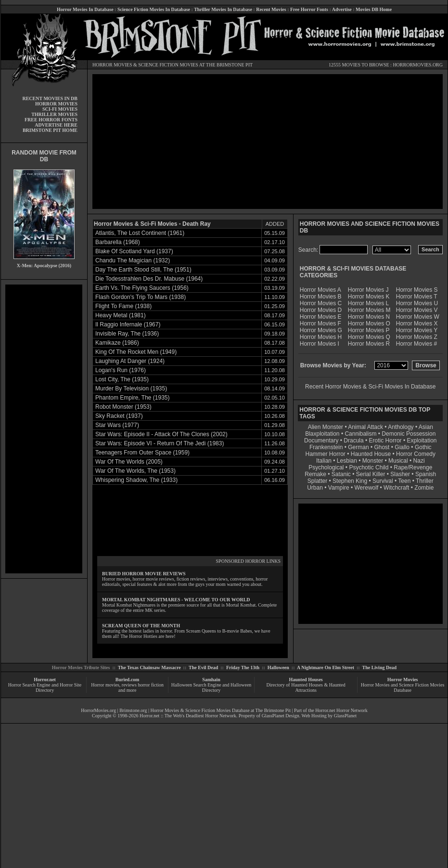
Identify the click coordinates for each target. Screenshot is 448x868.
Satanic (341, 474)
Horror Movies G (321, 330)
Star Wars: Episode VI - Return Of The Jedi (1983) (160, 443)
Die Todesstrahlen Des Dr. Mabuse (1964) (149, 279)
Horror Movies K (369, 297)
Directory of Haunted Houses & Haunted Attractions (306, 687)
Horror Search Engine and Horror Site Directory (45, 687)
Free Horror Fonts (309, 9)
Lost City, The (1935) (122, 379)
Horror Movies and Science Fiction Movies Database (403, 687)
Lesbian (348, 461)
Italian (324, 461)
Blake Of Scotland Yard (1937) (134, 251)
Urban (315, 488)
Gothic (423, 447)
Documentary (321, 440)
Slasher (400, 474)
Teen (404, 481)
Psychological (326, 467)
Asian (426, 427)
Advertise (342, 9)
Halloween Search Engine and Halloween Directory (211, 687)
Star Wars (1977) (117, 425)
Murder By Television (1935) (131, 389)
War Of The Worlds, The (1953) (135, 471)
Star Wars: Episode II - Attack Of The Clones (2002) (161, 434)
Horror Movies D (321, 310)
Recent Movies (271, 9)
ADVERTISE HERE (56, 125)
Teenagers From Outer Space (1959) (142, 453)
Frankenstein (326, 447)
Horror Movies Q (369, 337)
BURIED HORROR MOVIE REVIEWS (144, 574)
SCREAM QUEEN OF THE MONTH (141, 626)
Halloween (278, 667)
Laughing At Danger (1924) (130, 361)
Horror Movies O (369, 324)
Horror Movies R (369, 344)
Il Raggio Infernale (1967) (128, 324)
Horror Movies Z (417, 337)
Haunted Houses (306, 680)
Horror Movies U (417, 303)
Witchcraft (396, 488)
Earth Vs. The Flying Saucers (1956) (142, 288)
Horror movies (105, 685)
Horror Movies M (369, 310)
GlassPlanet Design (281, 716)
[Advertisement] (44, 429)
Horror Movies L (368, 303)
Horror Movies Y (417, 330)
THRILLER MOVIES (54, 114)
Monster (373, 461)
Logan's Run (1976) (121, 370)
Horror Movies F (320, 324)
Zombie (424, 488)
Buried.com (128, 680)
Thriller (425, 481)
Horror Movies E (321, 317)
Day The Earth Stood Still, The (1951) (143, 270)
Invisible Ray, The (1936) (127, 334)
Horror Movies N (369, 317)
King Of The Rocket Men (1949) (136, 352)
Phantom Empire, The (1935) (133, 398)
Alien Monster (326, 427)
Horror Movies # (416, 344)
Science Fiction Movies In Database (154, 9)
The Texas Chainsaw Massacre (149, 667)
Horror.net (45, 680)
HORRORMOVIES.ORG (418, 65)
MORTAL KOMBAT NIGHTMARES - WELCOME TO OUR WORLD (176, 600)
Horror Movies (403, 680)
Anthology (401, 427)
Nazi (419, 461)
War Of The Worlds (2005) (129, 462)
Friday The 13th (243, 667)
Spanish (426, 474)
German (358, 447)
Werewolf (366, 488)
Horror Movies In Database (85, 9)
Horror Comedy (416, 454)
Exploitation (422, 440)
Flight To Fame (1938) (123, 306)
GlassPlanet (345, 716)
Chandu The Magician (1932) (133, 260)
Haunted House (371, 454)
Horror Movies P (369, 330)
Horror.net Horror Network (341, 710)
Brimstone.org (133, 710)
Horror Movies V (417, 310)
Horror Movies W (418, 317)
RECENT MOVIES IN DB (50, 98)
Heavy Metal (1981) (121, 315)
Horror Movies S (417, 290)
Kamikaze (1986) (117, 343)
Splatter (317, 481)
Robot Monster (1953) (123, 407)
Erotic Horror (385, 440)
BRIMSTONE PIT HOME (50, 130)
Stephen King (350, 481)
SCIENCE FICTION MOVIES (168, 65)
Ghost (382, 447)
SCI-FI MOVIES (60, 109)
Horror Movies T (417, 297)
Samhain (211, 680)
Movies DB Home (374, 9)
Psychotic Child (369, 467)
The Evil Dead (203, 667)
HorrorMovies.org (98, 710)
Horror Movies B (321, 297)
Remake (315, 474)
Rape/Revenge (413, 467)
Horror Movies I (320, 344)
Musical (398, 461)
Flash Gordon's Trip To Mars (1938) (141, 297)
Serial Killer (371, 474)
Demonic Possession (409, 434)
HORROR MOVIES (112, 65)
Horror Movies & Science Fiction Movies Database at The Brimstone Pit (221, 710)
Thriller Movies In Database (223, 9)
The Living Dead (380, 667)
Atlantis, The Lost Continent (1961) (140, 233)
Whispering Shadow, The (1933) (136, 480)
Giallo (402, 447)
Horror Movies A (320, 290)
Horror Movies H (321, 337)
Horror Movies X (417, 324)
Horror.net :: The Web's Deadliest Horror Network (188, 716)
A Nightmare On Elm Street (326, 667)
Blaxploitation (322, 434)
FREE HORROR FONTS (51, 120)
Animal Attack (365, 427)
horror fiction (151, 685)
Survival (383, 481)
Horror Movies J (368, 290)
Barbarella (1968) (118, 242)
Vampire (339, 488)
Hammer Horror (326, 454)
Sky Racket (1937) (119, 416)
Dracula (353, 440)
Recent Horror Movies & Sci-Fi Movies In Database (370, 387)
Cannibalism (360, 434)
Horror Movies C (321, 303)
